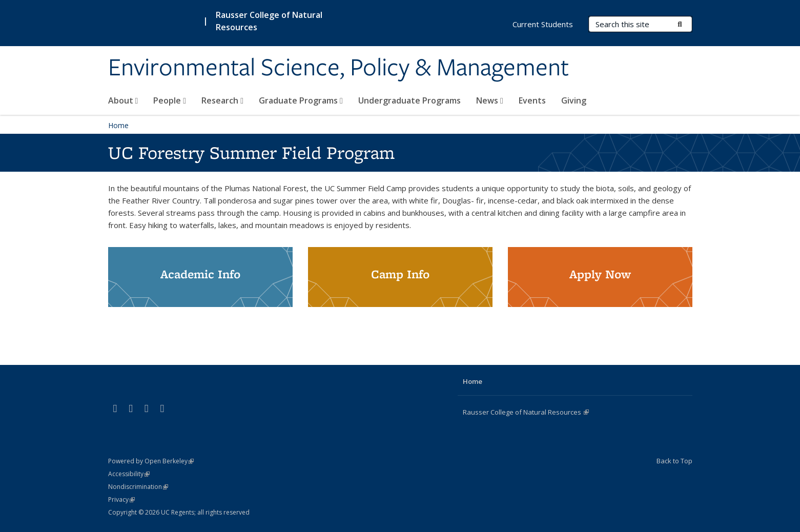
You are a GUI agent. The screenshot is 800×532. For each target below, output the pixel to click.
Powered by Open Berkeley (151, 461)
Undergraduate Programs (409, 100)
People (170, 100)
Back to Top (674, 461)
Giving (574, 100)
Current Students (543, 24)
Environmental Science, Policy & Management (339, 68)
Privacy (121, 499)
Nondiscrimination (138, 487)
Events (532, 100)
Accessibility (129, 474)
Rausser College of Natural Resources (526, 412)
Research (222, 100)
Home (118, 125)
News (490, 100)
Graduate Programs (301, 100)
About (123, 100)
